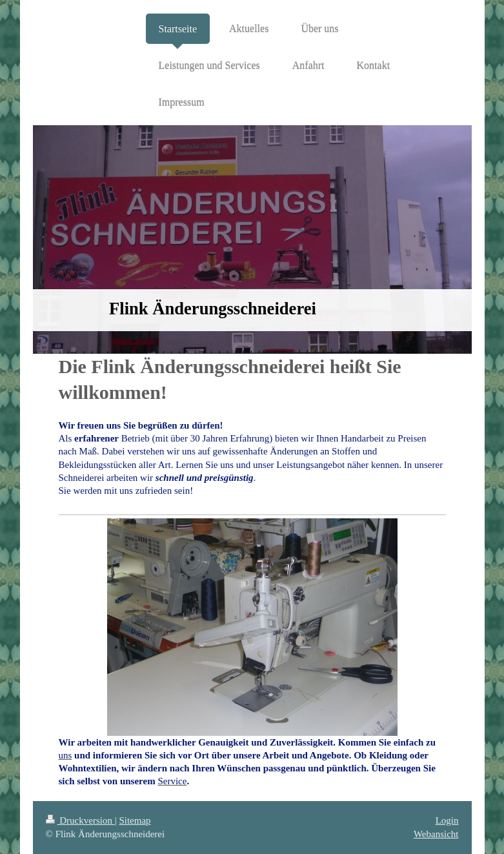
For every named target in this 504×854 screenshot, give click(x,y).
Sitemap (135, 820)
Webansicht (436, 834)
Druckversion (80, 820)
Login (447, 820)
